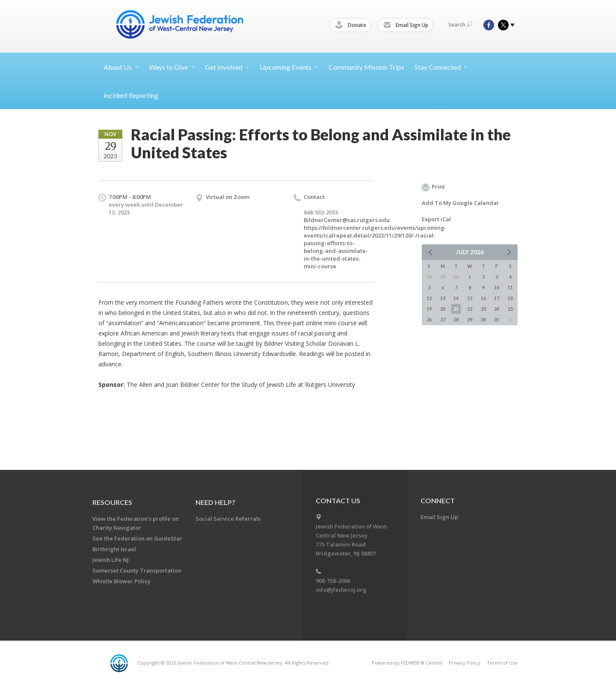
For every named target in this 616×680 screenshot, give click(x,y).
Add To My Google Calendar (461, 203)
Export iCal (436, 219)
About (121, 67)
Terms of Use (502, 663)
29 (470, 319)
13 (443, 298)
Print (433, 187)
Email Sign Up (407, 25)
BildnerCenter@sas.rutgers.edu (347, 220)
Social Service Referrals (228, 519)
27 (443, 319)
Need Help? (215, 502)
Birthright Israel (114, 549)
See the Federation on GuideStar (137, 538)
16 (483, 298)
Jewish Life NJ (111, 560)
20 (443, 309)
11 (510, 287)
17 (497, 298)
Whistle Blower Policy (121, 581)
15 (470, 298)
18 (510, 298)
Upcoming (289, 67)
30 (483, 319)
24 (497, 309)
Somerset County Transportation (137, 570)
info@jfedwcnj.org (341, 590)
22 (470, 309)
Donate (352, 25)
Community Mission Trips (366, 67)
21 (456, 309)
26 (429, 319)
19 (429, 309)
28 (456, 319)
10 (497, 287)
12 (429, 298)
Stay (441, 67)
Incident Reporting (131, 95)
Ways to (172, 67)
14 (456, 298)
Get (227, 67)
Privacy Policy (465, 663)
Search (460, 25)
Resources (112, 502)
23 (483, 309)
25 (510, 309)
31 (497, 319)
